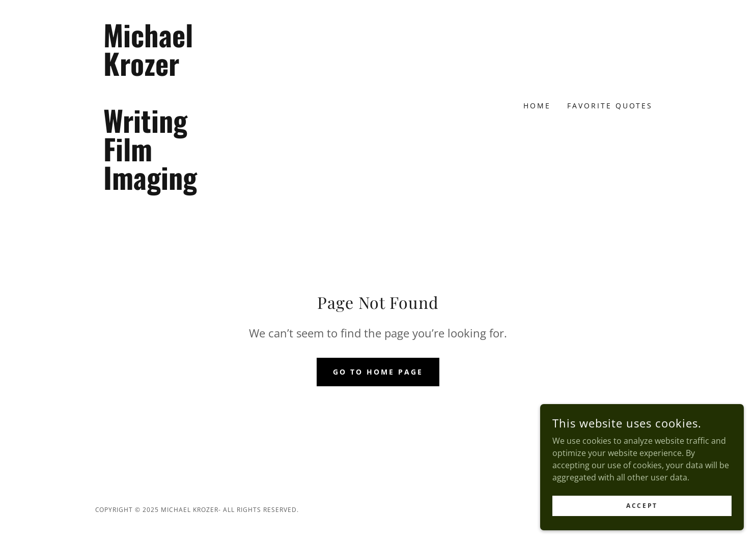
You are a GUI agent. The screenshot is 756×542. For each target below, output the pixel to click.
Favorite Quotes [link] (610, 106)
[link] (166, 187)
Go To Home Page (378, 372)
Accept (642, 519)
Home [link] (537, 106)
